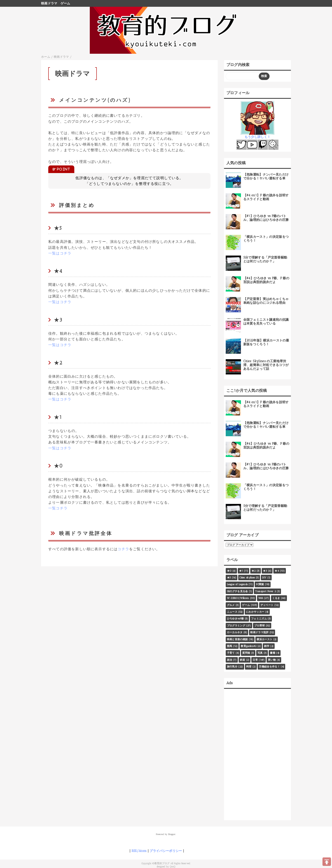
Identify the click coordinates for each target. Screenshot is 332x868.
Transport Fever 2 (266, 591)
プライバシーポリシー (166, 851)
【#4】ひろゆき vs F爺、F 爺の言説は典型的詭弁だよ (266, 280)
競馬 (230, 646)
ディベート (267, 605)
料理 (249, 667)
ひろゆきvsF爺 (235, 619)
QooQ (173, 867)
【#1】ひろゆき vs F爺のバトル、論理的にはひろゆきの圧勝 (266, 218)
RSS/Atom (139, 851)
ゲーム (65, 3)
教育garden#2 (249, 646)
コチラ (123, 549)
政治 (230, 660)
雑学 (267, 646)
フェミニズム (259, 619)
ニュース (232, 612)
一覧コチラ (58, 508)
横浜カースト (264, 639)
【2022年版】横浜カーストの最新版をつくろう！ (266, 342)
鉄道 (243, 660)
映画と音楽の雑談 (237, 639)
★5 (229, 578)
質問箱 (246, 653)
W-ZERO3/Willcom (238, 598)
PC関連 (260, 584)
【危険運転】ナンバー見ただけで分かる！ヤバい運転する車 (266, 176)
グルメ (231, 605)
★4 (277, 571)
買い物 (272, 660)
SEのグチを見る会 (237, 591)
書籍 (273, 653)
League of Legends (237, 584)
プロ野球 (259, 626)
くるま (276, 598)
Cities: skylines (247, 578)
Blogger (172, 834)
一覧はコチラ (60, 253)
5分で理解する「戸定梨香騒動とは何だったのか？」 (265, 259)
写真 (260, 653)
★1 (241, 571)
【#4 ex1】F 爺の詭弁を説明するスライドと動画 (266, 197)
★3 (265, 571)
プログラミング (236, 626)
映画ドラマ (49, 3)
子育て (231, 653)
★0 (229, 571)
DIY (264, 578)
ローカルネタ (235, 632)
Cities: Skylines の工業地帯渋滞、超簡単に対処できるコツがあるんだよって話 (266, 365)
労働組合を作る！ (269, 667)
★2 (254, 571)
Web (261, 598)
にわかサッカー (255, 612)
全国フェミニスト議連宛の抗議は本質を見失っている (266, 322)
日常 (255, 660)
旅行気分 (232, 667)
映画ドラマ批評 (259, 632)
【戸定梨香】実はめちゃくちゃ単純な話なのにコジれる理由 (266, 301)
